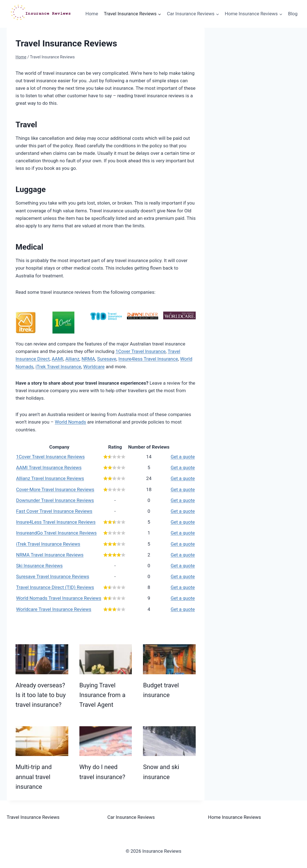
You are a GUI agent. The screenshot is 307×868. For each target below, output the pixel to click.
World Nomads (70, 422)
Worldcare (94, 367)
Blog (293, 14)
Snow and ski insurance (161, 772)
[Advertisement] (261, 73)
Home (92, 14)
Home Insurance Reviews (234, 817)
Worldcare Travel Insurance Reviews (54, 609)
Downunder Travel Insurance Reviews (55, 500)
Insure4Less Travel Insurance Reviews (56, 522)
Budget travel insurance (161, 690)
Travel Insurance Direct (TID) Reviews (55, 587)
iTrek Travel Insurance (58, 367)
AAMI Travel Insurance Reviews (49, 467)
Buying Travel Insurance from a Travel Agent (102, 695)
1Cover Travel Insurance (141, 351)
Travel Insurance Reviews (33, 817)
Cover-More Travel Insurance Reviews (55, 489)
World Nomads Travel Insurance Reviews (59, 598)
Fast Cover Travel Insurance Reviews (54, 511)
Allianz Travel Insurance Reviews (50, 478)
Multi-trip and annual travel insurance (34, 777)
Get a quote (183, 457)
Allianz (73, 359)
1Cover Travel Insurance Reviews (50, 457)
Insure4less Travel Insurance (148, 359)
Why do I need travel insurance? (102, 772)
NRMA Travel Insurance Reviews (50, 555)
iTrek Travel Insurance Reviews (48, 544)
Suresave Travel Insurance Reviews (53, 576)
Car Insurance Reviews (131, 817)
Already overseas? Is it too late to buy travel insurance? (41, 695)
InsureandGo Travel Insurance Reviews (56, 533)
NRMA (88, 359)
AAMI (57, 359)
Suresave (107, 359)
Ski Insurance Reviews (39, 566)
